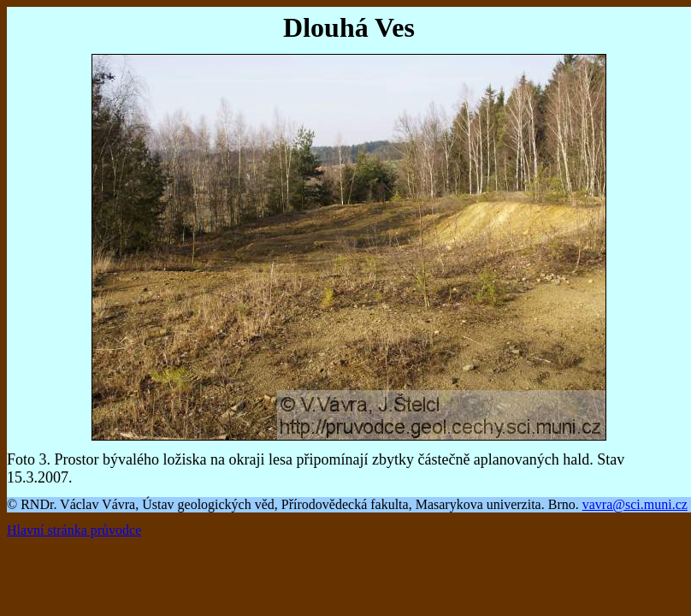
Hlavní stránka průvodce (74, 530)
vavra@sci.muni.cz (635, 504)
